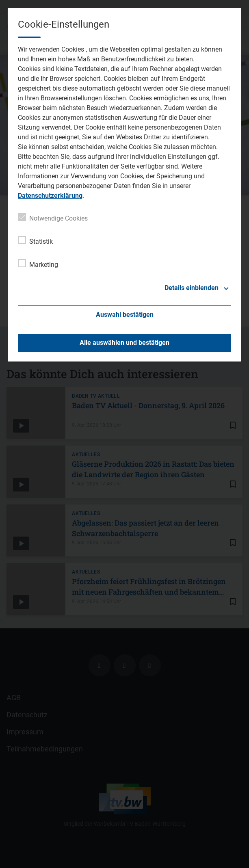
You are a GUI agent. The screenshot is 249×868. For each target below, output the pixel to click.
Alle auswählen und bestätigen (124, 343)
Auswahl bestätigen (125, 315)
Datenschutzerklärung (50, 196)
